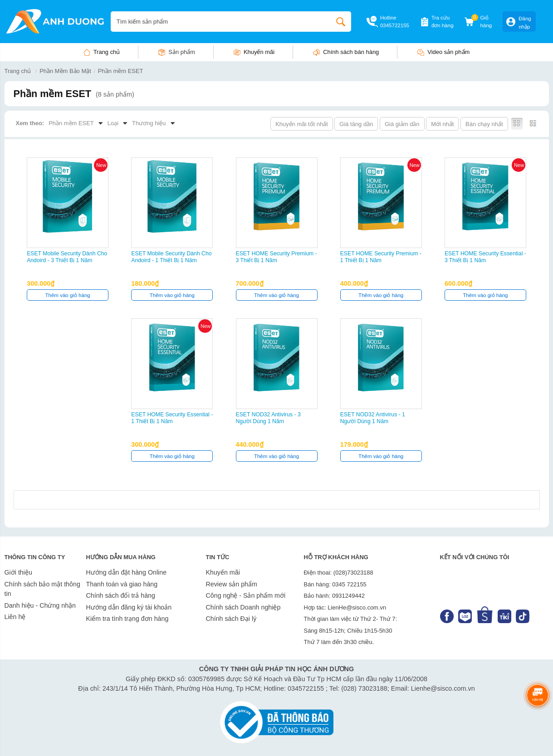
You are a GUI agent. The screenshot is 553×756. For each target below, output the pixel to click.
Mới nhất (442, 124)
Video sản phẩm (448, 52)
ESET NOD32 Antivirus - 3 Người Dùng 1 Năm (268, 418)
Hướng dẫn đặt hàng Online (127, 572)
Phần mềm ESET (121, 71)
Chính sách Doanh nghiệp (243, 607)
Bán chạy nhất (484, 124)
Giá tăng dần (356, 124)
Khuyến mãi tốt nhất (302, 124)
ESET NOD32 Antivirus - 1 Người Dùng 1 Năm (373, 418)
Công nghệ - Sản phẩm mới (246, 595)
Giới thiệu (18, 572)
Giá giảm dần (402, 124)
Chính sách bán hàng (351, 52)
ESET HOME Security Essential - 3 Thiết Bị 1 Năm (485, 257)
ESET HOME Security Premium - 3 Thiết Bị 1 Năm (276, 257)
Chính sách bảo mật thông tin (42, 589)
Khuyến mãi (259, 52)
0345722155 (395, 25)
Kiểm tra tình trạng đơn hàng (127, 619)
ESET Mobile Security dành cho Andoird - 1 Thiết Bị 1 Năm (171, 257)
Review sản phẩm (232, 584)
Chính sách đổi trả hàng (121, 595)
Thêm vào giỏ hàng (68, 295)
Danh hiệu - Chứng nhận (40, 605)
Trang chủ (107, 52)
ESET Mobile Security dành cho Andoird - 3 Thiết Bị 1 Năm (67, 257)
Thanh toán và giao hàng (122, 584)
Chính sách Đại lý (231, 619)
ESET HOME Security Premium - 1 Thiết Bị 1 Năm (381, 257)
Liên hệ (15, 617)
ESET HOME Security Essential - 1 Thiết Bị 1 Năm (172, 418)
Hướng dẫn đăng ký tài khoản (129, 607)
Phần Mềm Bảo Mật (65, 71)
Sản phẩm (182, 52)
